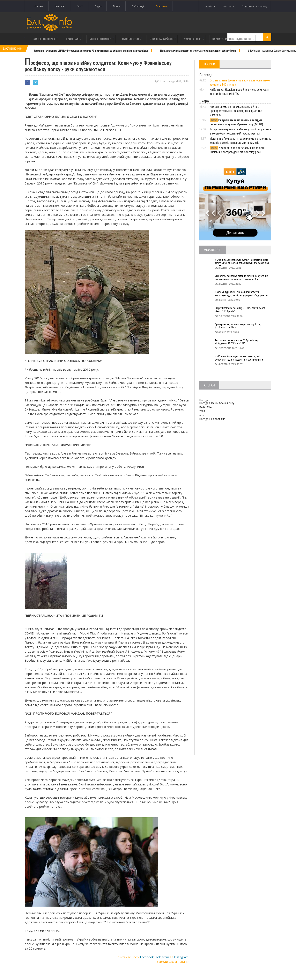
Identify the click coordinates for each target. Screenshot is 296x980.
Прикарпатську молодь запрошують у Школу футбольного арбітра (242, 327)
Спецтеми (161, 6)
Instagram (181, 955)
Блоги (117, 6)
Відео (98, 6)
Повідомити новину (253, 6)
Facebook (147, 955)
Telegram (162, 955)
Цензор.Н (110, 128)
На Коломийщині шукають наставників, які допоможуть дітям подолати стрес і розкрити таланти (243, 359)
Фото (80, 6)
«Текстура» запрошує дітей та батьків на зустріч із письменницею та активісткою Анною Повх (240, 278)
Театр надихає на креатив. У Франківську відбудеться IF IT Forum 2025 (240, 343)
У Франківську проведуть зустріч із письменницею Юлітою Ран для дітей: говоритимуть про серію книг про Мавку (239, 262)
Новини (39, 6)
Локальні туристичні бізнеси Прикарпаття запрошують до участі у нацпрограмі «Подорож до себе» (240, 294)
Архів (202, 6)
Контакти (224, 6)
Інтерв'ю (60, 6)
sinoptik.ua (219, 419)
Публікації (138, 6)
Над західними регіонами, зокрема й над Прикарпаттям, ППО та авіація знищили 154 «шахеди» (236, 111)
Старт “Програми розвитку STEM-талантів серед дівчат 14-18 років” (240, 310)
